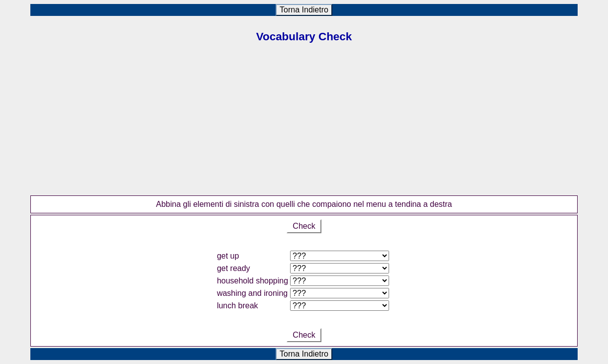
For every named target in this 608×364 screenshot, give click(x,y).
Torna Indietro (304, 10)
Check (304, 226)
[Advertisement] (304, 126)
